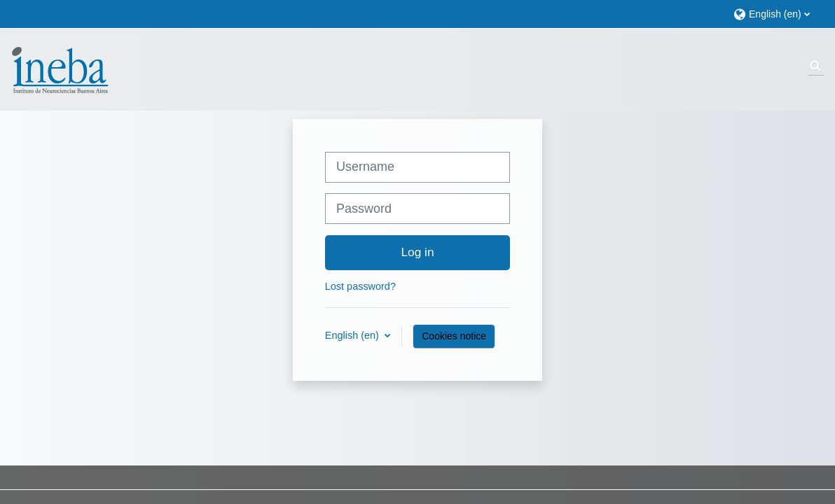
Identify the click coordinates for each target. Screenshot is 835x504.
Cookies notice (454, 336)
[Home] (60, 69)
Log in (417, 252)
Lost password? (360, 286)
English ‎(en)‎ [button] (353, 335)
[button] (777, 14)
